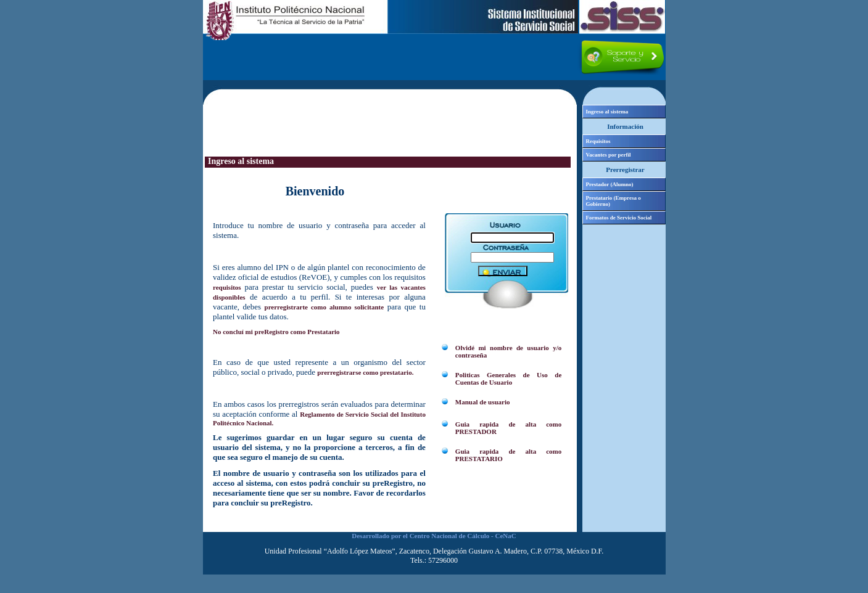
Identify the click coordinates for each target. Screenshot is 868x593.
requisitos (227, 287)
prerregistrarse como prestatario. (365, 372)
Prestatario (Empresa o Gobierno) (614, 201)
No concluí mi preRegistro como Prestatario (276, 332)
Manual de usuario (483, 402)
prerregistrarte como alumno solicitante (324, 307)
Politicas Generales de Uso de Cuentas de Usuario (508, 378)
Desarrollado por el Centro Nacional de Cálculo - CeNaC (434, 536)
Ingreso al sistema (607, 112)
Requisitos (598, 141)
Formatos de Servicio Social (619, 218)
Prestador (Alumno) (610, 184)
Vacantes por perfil (609, 155)
